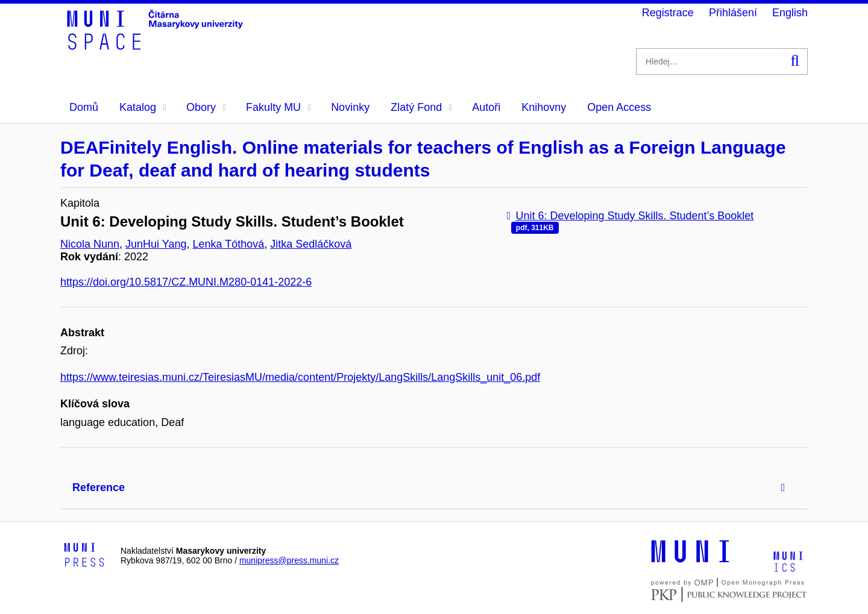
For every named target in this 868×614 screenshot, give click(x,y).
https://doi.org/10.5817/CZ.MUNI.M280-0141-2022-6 (186, 282)
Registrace (668, 13)
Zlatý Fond (421, 107)
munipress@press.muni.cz (289, 560)
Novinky (350, 107)
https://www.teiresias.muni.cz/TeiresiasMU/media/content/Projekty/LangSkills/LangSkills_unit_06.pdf (300, 377)
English (790, 13)
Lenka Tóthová (229, 244)
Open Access (619, 107)
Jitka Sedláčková (311, 244)
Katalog (143, 107)
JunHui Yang (156, 244)
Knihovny (544, 107)
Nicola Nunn (90, 244)
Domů (84, 107)
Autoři (486, 107)
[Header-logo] (157, 46)
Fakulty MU (278, 107)
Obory (206, 107)
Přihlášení (733, 13)
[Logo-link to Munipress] (84, 556)
